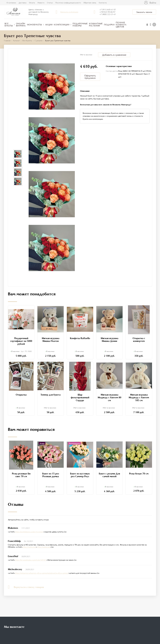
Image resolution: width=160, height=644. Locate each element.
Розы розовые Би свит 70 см (21, 475)
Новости (41, 3)
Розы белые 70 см (139, 473)
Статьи (50, 3)
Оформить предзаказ (90, 77)
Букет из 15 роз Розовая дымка (51, 475)
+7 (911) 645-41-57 (108, 10)
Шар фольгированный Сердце (80, 397)
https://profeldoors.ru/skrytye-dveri (29, 532)
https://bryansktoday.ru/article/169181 (31, 560)
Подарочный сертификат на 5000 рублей (21, 341)
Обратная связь (90, 3)
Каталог (16, 40)
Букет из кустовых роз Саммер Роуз (80, 475)
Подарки (109, 25)
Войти (153, 3)
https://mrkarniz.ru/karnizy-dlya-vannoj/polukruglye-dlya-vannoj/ (42, 573)
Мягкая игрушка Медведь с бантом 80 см (109, 397)
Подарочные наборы (80, 25)
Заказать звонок (144, 12)
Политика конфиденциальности (68, 3)
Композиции (63, 25)
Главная (7, 40)
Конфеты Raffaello (80, 338)
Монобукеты (35, 25)
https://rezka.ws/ (29, 547)
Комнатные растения (96, 25)
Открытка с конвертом (139, 340)
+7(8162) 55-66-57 (107, 12)
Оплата (32, 3)
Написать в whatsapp (69, 12)
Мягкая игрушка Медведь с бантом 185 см (139, 397)
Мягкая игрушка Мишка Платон (51, 340)
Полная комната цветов (121, 25)
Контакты (103, 3)
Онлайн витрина (21, 25)
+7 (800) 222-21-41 (108, 14)
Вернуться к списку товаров (26, 587)
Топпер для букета (51, 395)
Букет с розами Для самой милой (109, 475)
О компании (11, 3)
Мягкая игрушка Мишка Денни (109, 340)
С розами (39, 40)
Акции (49, 25)
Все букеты (10, 25)
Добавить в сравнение (114, 55)
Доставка (23, 3)
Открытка (21, 395)
